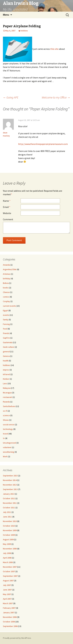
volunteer (7, 447)
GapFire (6, 338)
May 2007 (7, 594)
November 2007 (10, 567)
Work (5, 456)
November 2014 (10, 480)
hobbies (24, 31)
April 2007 (7, 599)
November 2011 (10, 503)
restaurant (8, 397)
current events (9, 306)
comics (6, 297)
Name (7, 201)
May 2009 (7, 544)
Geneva (6, 356)
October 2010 (9, 526)
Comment (8, 219)
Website (7, 213)
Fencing (6, 324)
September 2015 (10, 476)
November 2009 (10, 530)
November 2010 (10, 521)
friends (6, 333)
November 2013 (10, 485)
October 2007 (9, 571)
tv (4, 438)
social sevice (9, 425)
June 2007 (7, 590)
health (6, 361)
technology (8, 429)
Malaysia (7, 388)
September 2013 (10, 489)
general (6, 352)
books (6, 288)
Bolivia (6, 283)
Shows (6, 420)
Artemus (7, 274)
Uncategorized (9, 443)
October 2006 (9, 622)
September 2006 (10, 626)
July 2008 (7, 553)
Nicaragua (7, 393)
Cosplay (6, 301)
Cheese (6, 292)
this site (54, 49)
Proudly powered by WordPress (17, 638)
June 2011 (7, 517)
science (6, 415)
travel (5, 434)
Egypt (5, 310)
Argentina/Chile (10, 269)
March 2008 (8, 562)
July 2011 (7, 512)
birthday (7, 279)
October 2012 (9, 498)
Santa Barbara (9, 406)
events (6, 315)
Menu (6, 15)
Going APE (11, 97)
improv (6, 370)
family (6, 320)
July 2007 (7, 585)
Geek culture (9, 347)
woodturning (9, 452)
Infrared (6, 374)
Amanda (6, 265)
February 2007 (9, 608)
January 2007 (9, 612)
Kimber (6, 379)
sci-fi (5, 411)
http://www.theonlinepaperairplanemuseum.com (43, 144)
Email (7, 207)
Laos (5, 383)
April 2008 (7, 558)
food (5, 329)
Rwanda (6, 402)
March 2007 (8, 603)
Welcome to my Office (56, 97)
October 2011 (9, 508)
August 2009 (8, 539)
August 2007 (8, 581)
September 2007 (10, 576)
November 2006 (10, 617)
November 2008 (10, 549)
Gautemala (8, 342)
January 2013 (9, 494)
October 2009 (9, 535)
